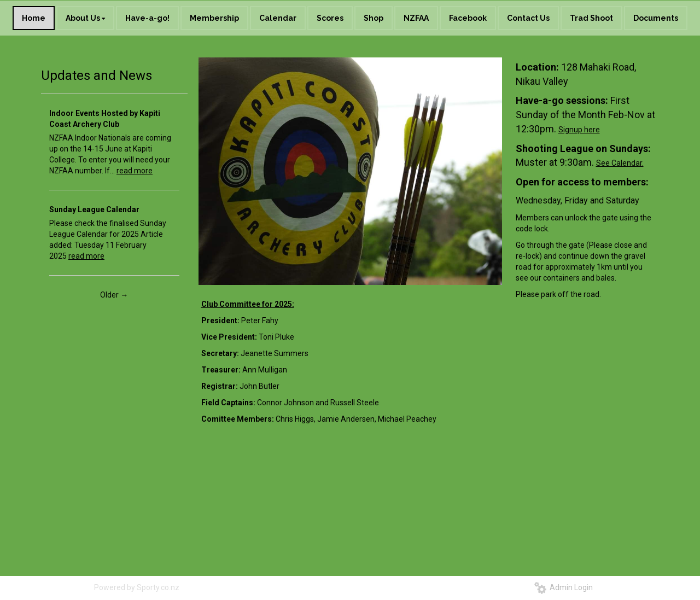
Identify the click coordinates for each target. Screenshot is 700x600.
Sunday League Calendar (94, 209)
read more (135, 171)
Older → (114, 295)
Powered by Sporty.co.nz (137, 587)
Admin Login (564, 587)
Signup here (579, 130)
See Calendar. (620, 163)
